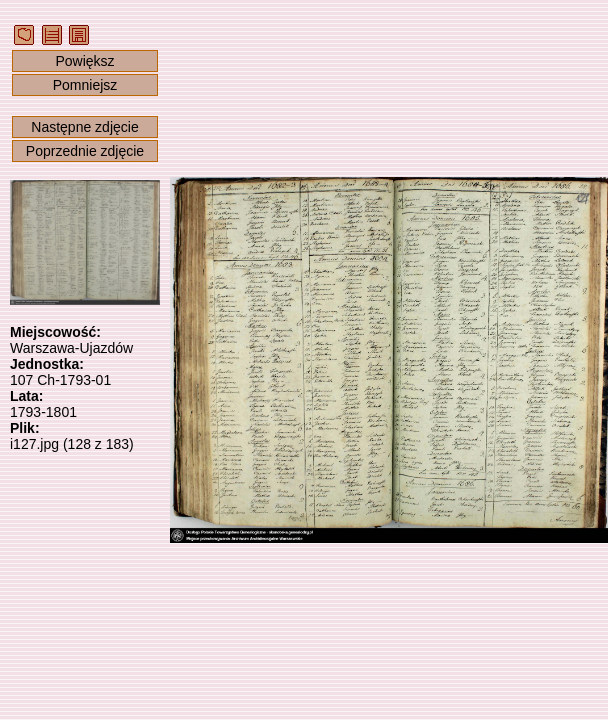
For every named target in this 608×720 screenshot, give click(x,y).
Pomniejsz (85, 85)
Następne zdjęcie (84, 127)
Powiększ (84, 61)
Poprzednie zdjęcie (85, 151)
